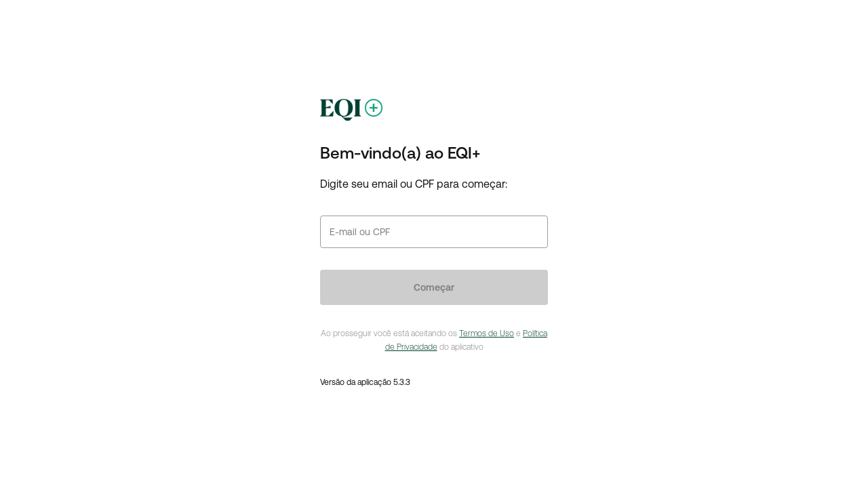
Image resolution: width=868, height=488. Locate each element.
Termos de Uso (487, 333)
